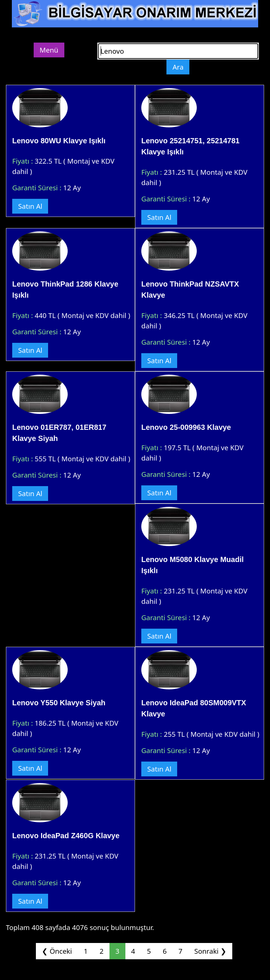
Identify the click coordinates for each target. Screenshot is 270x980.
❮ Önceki (57, 951)
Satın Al (30, 206)
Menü (49, 50)
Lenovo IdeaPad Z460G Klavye (66, 836)
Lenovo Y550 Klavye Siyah (59, 703)
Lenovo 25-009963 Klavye (186, 427)
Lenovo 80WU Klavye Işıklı (59, 141)
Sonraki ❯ (210, 951)
